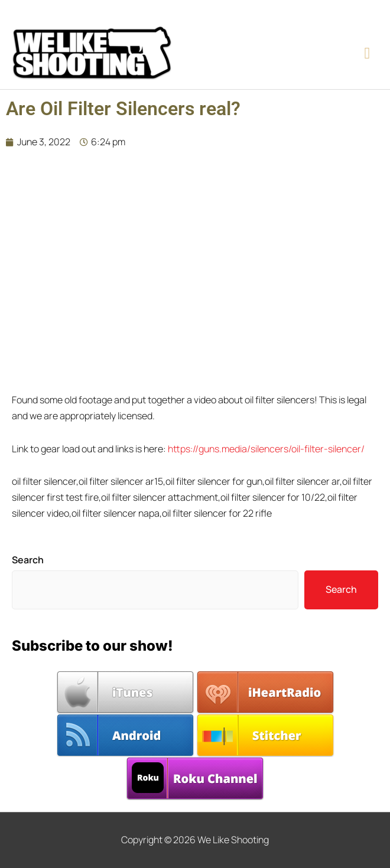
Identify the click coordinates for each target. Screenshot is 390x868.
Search (28, 560)
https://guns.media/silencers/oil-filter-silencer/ (266, 449)
